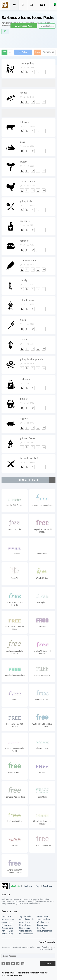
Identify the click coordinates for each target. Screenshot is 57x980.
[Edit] (27, 72)
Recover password (45, 931)
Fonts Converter (8, 919)
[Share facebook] (3, 964)
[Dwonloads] (38, 72)
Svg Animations (43, 919)
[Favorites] (33, 72)
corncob (24, 340)
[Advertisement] (29, 40)
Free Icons (28, 887)
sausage (24, 162)
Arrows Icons (25, 922)
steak (22, 142)
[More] (44, 72)
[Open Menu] (32, 5)
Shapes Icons (25, 928)
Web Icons (48, 887)
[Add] (22, 72)
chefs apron (25, 379)
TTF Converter (43, 916)
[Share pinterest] (18, 964)
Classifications (47, 26)
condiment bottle (28, 261)
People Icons (7, 925)
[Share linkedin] (23, 964)
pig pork (24, 419)
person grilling (27, 63)
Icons (38, 52)
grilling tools (26, 201)
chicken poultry (27, 182)
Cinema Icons (43, 925)
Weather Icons (43, 922)
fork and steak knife (29, 458)
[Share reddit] (8, 964)
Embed (24, 52)
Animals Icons (7, 922)
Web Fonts (15, 887)
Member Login (7, 931)
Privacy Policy (7, 934)
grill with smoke (27, 300)
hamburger (25, 241)
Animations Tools (26, 919)
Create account (25, 931)
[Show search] (23, 5)
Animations (48, 52)
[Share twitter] (13, 964)
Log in (43, 5)
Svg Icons (5, 5)
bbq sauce (25, 221)
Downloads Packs (25, 26)
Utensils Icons (7, 928)
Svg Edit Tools (25, 916)
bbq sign (24, 280)
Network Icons (25, 925)
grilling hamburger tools (31, 359)
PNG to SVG (6, 916)
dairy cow (24, 122)
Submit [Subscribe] (48, 964)
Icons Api (41, 928)
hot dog (23, 93)
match (23, 320)
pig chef (24, 399)
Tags (38, 887)
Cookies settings (26, 934)
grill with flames (28, 438)
